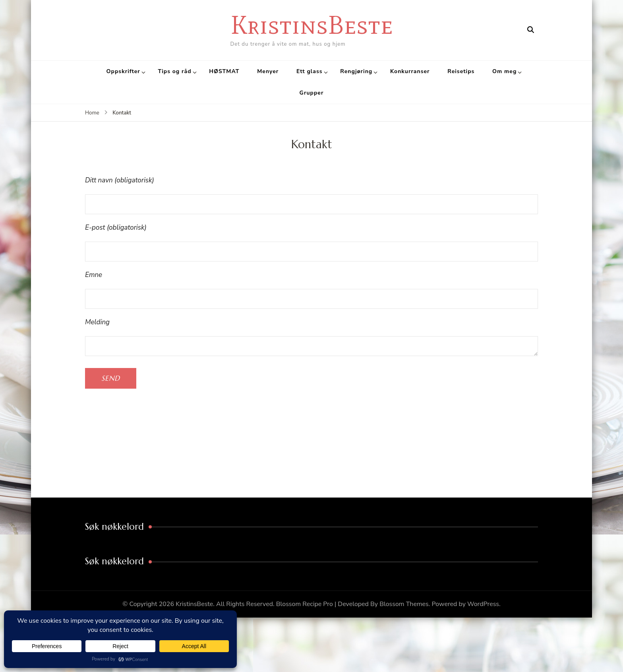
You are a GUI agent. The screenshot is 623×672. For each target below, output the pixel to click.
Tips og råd (174, 71)
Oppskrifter (123, 71)
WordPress (483, 604)
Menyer (268, 71)
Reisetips (461, 71)
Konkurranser (410, 71)
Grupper (312, 93)
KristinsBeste (312, 25)
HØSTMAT (224, 71)
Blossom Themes (404, 604)
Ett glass (310, 71)
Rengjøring (356, 71)
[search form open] (531, 30)
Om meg (504, 71)
